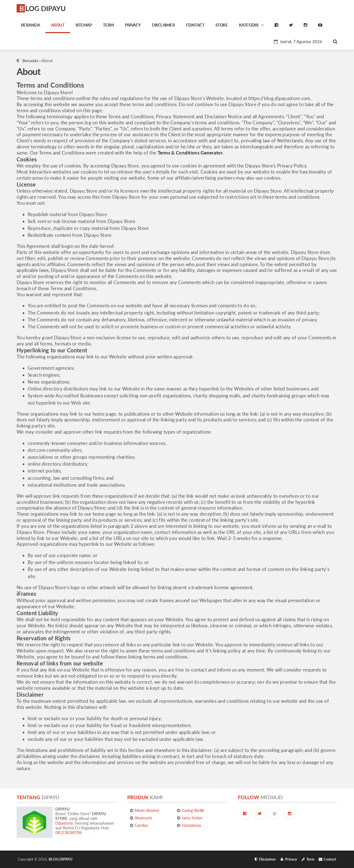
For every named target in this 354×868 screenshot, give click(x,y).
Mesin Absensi (147, 810)
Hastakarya (191, 825)
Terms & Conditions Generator (190, 153)
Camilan (141, 825)
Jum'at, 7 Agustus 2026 (298, 41)
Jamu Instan (192, 818)
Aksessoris (143, 818)
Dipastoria (64, 823)
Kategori (251, 25)
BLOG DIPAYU (43, 8)
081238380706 (69, 832)
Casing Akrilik (193, 810)
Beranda (30, 61)
